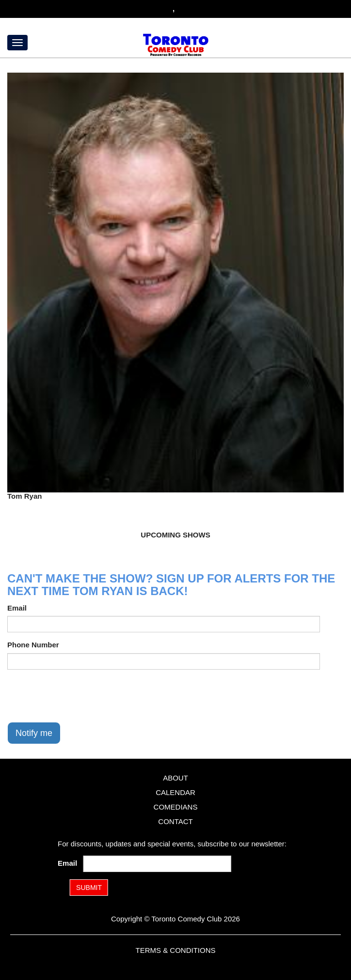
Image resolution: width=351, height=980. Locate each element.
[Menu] (17, 43)
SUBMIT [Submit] (89, 888)
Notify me (34, 733)
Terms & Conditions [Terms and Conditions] (175, 950)
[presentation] (81, 696)
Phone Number (33, 645)
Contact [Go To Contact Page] (175, 821)
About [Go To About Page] (175, 778)
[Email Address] (157, 864)
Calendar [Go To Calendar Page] (175, 792)
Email (17, 608)
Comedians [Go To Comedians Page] (176, 807)
